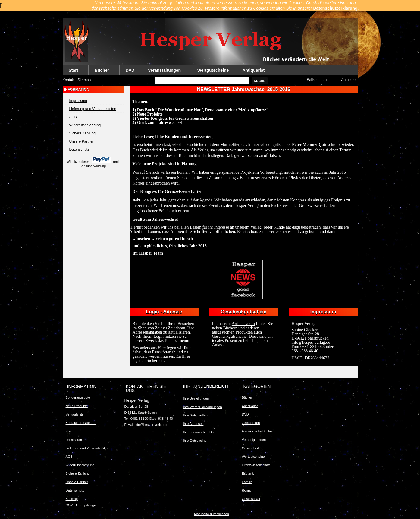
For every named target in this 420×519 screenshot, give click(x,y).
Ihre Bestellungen (196, 398)
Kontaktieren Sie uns (81, 423)
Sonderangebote (78, 397)
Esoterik (248, 473)
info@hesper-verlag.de (151, 425)
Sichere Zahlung (82, 133)
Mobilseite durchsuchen (212, 514)
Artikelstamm (243, 324)
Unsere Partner (81, 141)
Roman (247, 490)
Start (74, 72)
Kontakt (69, 80)
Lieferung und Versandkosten (93, 109)
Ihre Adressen (193, 424)
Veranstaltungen (165, 72)
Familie (247, 482)
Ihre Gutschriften (195, 415)
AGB (73, 117)
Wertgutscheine (213, 70)
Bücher (102, 72)
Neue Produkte (77, 406)
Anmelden (349, 79)
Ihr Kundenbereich (206, 386)
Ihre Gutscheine (195, 441)
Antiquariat (253, 70)
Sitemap (84, 80)
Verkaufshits (75, 414)
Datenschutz (79, 150)
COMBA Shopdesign (81, 505)
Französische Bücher (257, 431)
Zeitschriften (251, 423)
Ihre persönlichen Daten (201, 432)
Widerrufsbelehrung (85, 125)
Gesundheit (250, 448)
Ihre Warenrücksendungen (203, 407)
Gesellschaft (251, 499)
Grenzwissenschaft (256, 465)
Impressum (78, 101)
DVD (130, 70)
